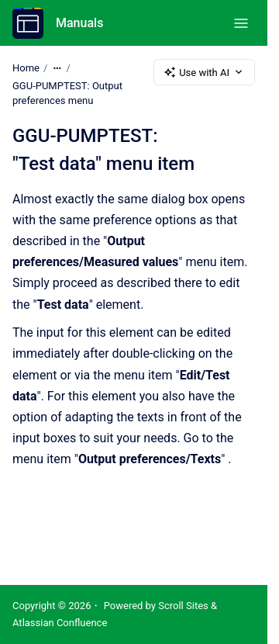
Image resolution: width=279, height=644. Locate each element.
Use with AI (204, 72)
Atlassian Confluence (60, 623)
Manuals (79, 23)
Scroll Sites (183, 606)
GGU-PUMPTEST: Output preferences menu (67, 93)
